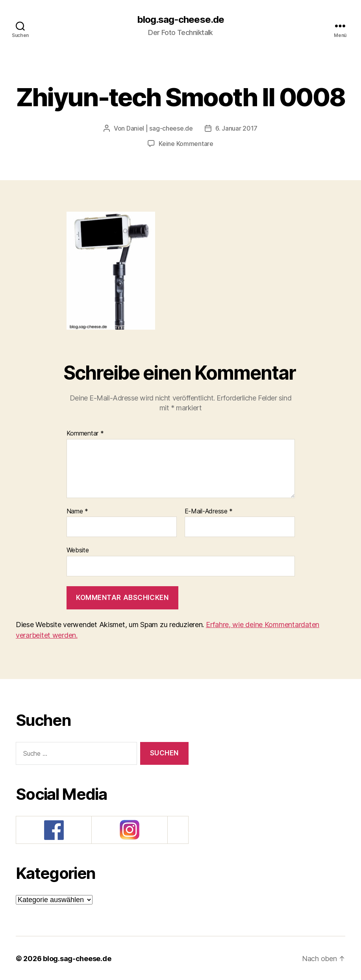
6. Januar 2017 (236, 128)
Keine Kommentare (186, 143)
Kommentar (85, 433)
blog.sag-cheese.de (180, 20)
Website (78, 549)
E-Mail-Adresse (209, 511)
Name (77, 511)
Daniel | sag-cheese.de (160, 128)
